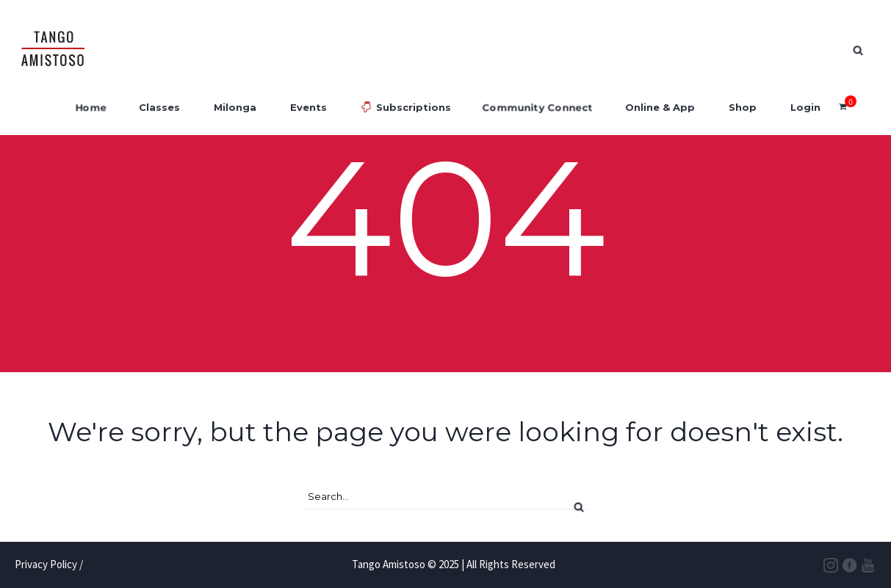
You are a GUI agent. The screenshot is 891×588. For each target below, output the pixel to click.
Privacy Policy (46, 564)
